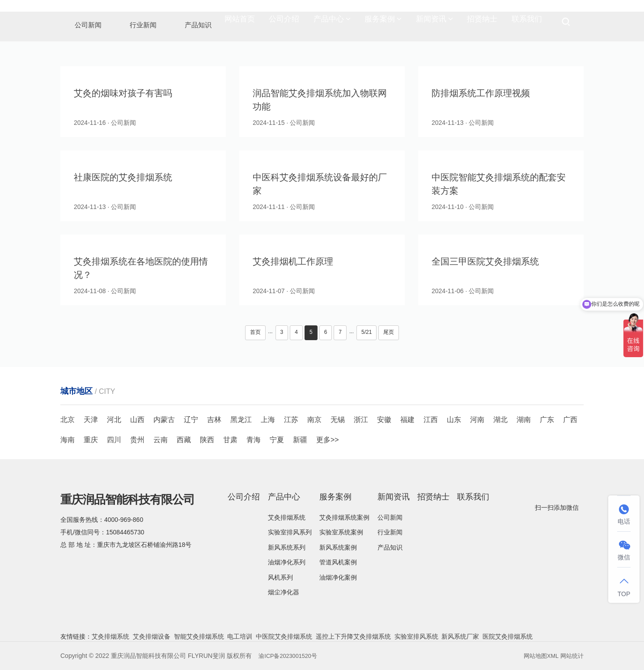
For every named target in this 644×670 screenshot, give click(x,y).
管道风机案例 (338, 562)
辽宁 (191, 420)
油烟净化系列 (287, 562)
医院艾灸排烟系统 (508, 636)
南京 (314, 420)
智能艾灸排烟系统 (199, 636)
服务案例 (383, 22)
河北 (114, 420)
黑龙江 (241, 420)
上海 (268, 420)
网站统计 (571, 656)
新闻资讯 (434, 22)
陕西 (207, 440)
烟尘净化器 (284, 592)
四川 (114, 440)
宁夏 (277, 440)
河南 (477, 420)
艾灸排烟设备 (152, 636)
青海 (254, 440)
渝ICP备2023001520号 (290, 656)
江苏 (291, 420)
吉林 (214, 420)
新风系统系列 (287, 547)
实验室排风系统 (416, 636)
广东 (547, 420)
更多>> (328, 440)
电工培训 (240, 636)
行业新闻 (390, 532)
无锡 (338, 420)
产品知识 (390, 547)
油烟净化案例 (338, 577)
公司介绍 (284, 22)
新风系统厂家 (460, 636)
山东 (454, 420)
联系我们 (527, 22)
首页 (255, 332)
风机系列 (280, 577)
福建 (407, 420)
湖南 (524, 420)
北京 (68, 420)
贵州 (137, 440)
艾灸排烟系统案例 (344, 517)
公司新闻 (390, 517)
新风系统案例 (338, 547)
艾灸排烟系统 (287, 517)
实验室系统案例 (341, 532)
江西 (431, 420)
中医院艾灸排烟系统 (284, 636)
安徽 (384, 420)
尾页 (389, 332)
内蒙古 (164, 420)
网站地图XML (538, 656)
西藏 (184, 440)
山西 (137, 420)
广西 (570, 420)
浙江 (361, 420)
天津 (91, 420)
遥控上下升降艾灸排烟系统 (353, 636)
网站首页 (240, 22)
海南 (68, 440)
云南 (161, 440)
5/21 (366, 332)
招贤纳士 (482, 22)
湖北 (500, 420)
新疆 (300, 440)
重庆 (91, 440)
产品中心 (332, 22)
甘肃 (230, 440)
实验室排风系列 (290, 532)
